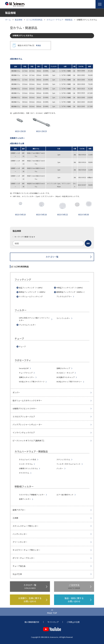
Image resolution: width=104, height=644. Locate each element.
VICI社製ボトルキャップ (66, 377)
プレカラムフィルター (27, 325)
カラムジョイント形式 (28, 460)
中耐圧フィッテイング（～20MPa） (70, 288)
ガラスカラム (24, 473)
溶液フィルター (25, 499)
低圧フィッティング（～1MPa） (31, 288)
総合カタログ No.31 (29, 45)
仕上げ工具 (17, 574)
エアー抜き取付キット (65, 495)
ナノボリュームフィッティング (31, 297)
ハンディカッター (20, 534)
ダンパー (16, 392)
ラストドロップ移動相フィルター (32, 495)
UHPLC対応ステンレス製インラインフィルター (34, 319)
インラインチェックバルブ (24, 432)
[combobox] (52, 243)
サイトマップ (53, 622)
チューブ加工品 (19, 566)
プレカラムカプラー (64, 297)
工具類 (15, 518)
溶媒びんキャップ (63, 368)
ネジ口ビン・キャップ (65, 373)
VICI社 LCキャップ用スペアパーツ (32, 382)
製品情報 (19, 20)
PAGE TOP (52, 613)
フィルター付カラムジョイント (68, 464)
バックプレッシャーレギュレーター (27, 424)
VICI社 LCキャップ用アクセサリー (69, 382)
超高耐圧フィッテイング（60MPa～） (71, 292)
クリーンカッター (20, 542)
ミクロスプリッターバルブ (24, 417)
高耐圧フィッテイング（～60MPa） (33, 292)
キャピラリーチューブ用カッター (26, 550)
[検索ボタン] (88, 243)
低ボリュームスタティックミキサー (27, 400)
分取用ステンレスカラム (28, 468)
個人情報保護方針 (32, 622)
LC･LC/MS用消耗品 (34, 20)
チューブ (22, 347)
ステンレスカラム (63, 460)
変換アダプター (19, 510)
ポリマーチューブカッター (24, 558)
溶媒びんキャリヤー (27, 377)
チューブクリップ (26, 373)
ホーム (8, 20)
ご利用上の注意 (73, 622)
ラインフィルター (63, 318)
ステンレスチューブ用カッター (26, 526)
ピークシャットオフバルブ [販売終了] (28, 441)
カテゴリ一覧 (52, 257)
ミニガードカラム (26, 464)
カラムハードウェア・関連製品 (59, 20)
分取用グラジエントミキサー (25, 409)
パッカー (60, 468)
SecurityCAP (24, 368)
